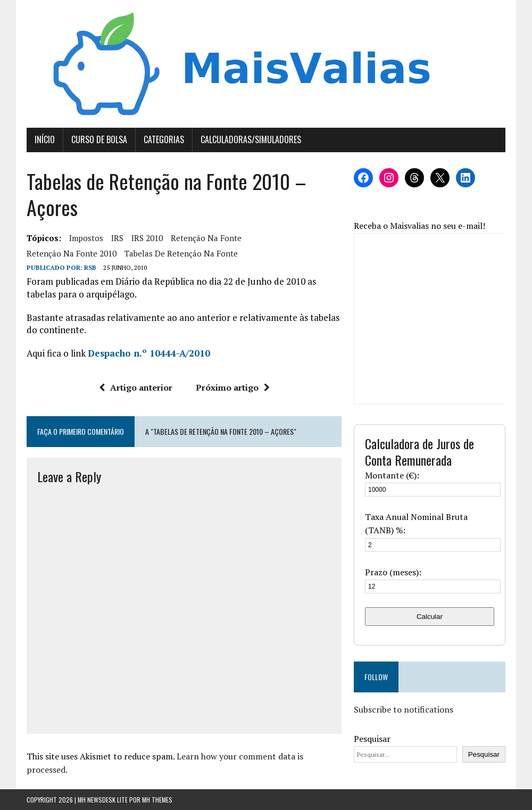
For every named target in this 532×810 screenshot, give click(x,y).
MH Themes (157, 800)
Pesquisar (372, 739)
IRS (117, 238)
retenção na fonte (206, 238)
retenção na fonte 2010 (72, 253)
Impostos (86, 238)
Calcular (430, 617)
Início (45, 139)
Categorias (164, 139)
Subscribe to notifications (404, 709)
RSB (90, 267)
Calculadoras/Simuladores (251, 139)
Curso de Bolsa (99, 139)
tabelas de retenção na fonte (181, 253)
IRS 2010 (147, 238)
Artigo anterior (136, 387)
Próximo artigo (233, 387)
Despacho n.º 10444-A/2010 (149, 353)
